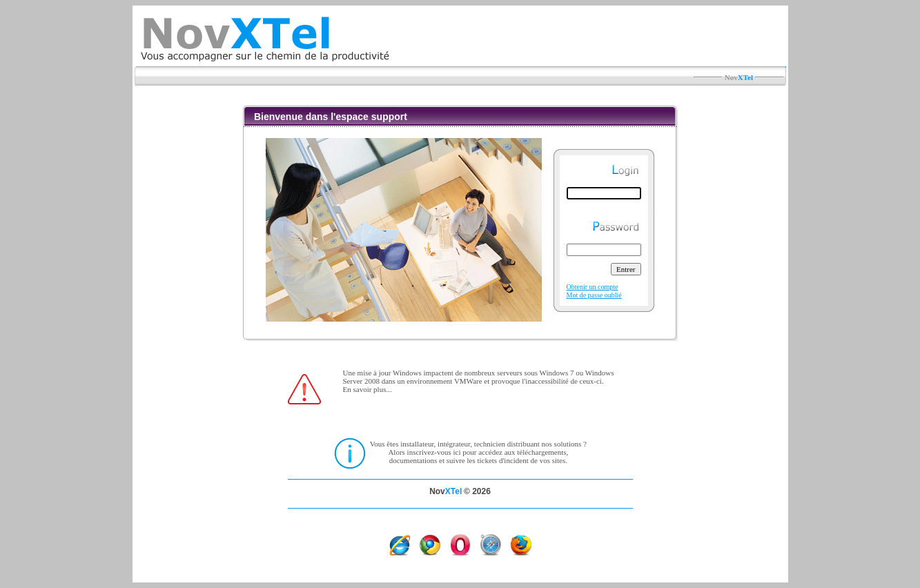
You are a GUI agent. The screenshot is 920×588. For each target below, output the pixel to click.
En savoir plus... (368, 389)
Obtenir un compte (593, 287)
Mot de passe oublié (594, 295)
